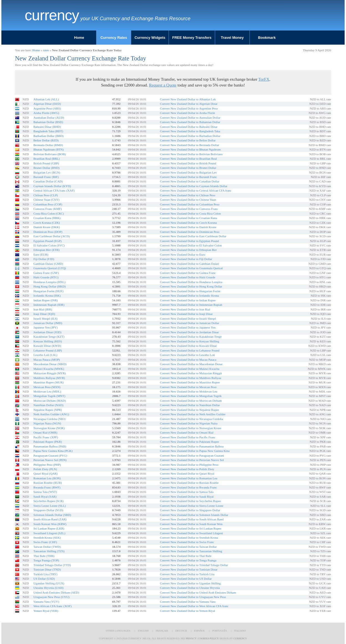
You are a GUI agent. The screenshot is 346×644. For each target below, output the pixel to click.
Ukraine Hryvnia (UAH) (48, 588)
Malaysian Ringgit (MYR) (49, 373)
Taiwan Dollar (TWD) (47, 547)
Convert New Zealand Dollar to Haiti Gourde (188, 277)
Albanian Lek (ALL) (46, 99)
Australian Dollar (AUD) (49, 118)
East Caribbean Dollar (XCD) (51, 236)
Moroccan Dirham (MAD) (49, 401)
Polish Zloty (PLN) (45, 469)
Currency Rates (114, 38)
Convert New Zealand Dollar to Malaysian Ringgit (191, 373)
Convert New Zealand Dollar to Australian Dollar (190, 118)
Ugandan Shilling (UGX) (49, 583)
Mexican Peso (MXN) (47, 387)
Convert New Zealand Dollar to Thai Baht (186, 556)
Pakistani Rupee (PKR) (48, 442)
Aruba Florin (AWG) (46, 113)
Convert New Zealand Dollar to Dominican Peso (190, 232)
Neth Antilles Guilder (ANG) (51, 414)
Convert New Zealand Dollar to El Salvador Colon (191, 245)
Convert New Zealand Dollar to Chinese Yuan (188, 200)
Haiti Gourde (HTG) (46, 277)
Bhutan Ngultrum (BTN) (48, 149)
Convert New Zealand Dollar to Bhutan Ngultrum (190, 149)
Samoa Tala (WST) (45, 492)
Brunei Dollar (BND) (46, 168)
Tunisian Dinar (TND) (47, 569)
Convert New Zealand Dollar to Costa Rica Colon (190, 213)
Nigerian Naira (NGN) (47, 423)
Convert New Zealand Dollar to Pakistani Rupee (189, 442)
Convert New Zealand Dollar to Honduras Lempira (191, 282)
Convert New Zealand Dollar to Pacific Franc (188, 437)
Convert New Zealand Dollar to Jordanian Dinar (189, 332)
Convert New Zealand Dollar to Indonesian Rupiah (191, 305)
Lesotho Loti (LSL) (45, 355)
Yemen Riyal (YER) (46, 611)
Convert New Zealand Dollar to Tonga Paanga (188, 560)
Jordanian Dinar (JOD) (47, 332)
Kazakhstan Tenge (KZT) (49, 337)
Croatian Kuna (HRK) (47, 218)
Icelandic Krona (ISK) (47, 296)
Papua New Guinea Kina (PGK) (53, 451)
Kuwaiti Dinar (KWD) (47, 346)
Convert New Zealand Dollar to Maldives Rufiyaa (191, 378)
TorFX (264, 79)
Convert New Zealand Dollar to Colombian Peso (190, 204)
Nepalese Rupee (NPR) (48, 410)
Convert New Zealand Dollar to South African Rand (192, 519)
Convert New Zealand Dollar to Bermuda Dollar (189, 145)
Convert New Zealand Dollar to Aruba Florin (188, 113)
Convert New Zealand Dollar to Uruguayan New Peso (193, 597)
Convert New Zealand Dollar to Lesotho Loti (188, 355)
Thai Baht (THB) (44, 556)
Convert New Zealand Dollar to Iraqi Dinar (186, 314)
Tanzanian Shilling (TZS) (49, 551)
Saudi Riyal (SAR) (45, 497)
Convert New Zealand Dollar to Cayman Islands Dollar (194, 186)
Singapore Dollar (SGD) (48, 510)
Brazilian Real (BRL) (46, 159)
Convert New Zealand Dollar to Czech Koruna (188, 223)
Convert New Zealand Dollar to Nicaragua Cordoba (192, 419)
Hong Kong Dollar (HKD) (49, 286)
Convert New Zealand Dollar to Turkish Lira (187, 574)
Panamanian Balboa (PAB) (50, 446)
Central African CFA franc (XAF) (54, 190)
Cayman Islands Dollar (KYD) (52, 186)
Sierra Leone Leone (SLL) (49, 506)
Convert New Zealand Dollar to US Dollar (186, 579)
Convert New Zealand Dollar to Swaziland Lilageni (191, 533)
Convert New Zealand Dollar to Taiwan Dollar (188, 547)
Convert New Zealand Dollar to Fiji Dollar (186, 259)
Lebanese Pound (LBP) (48, 350)
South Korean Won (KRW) (50, 524)
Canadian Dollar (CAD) (48, 181)
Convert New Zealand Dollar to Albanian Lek (188, 99)
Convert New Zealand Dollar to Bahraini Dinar (189, 127)
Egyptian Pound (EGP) (47, 241)
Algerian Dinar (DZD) (47, 104)
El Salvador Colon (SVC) (49, 245)
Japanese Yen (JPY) (45, 327)
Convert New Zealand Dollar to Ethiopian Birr (188, 250)
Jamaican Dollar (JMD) (48, 323)
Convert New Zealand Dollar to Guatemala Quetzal (191, 268)
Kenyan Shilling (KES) (48, 341)
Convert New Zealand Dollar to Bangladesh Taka (190, 131)
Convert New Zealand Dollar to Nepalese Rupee (189, 410)
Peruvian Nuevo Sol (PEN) (50, 460)
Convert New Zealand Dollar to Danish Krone (188, 227)
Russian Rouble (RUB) (47, 483)
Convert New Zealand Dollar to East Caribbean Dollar (193, 236)
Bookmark (267, 38)
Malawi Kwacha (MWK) (49, 369)
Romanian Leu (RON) (47, 478)
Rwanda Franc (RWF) (47, 487)
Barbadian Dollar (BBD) (48, 136)
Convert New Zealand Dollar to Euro (183, 254)
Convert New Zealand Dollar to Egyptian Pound (189, 241)
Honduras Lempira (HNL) (49, 282)
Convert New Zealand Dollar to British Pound (188, 163)
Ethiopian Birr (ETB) (46, 250)
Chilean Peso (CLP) (45, 195)
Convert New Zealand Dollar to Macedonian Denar (191, 364)
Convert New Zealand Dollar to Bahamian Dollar (190, 122)
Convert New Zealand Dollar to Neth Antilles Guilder (193, 414)
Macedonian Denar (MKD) (50, 364)
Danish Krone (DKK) (46, 227)
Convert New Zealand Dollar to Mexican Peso (188, 387)
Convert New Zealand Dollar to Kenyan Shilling (190, 341)
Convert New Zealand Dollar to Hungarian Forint (190, 291)
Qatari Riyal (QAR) (45, 474)
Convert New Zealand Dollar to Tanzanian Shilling (191, 551)
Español (200, 631)
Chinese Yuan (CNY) (46, 200)
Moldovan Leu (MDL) (47, 391)
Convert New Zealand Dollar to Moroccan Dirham (191, 401)
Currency (52, 15)
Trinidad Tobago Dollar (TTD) (52, 565)
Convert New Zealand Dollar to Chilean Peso (188, 195)
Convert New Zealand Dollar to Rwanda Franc (189, 487)
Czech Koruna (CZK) (46, 223)
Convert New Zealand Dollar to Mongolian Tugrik (191, 396)
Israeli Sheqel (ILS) (45, 319)
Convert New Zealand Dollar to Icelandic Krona (189, 296)
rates (46, 50)
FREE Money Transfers (192, 38)
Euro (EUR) (41, 254)
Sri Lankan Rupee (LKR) (49, 528)
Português (220, 631)
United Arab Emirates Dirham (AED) (56, 592)
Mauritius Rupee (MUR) (48, 382)
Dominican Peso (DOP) (48, 232)
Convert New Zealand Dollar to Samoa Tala (187, 492)
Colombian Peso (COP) (48, 204)
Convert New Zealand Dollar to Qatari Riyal (187, 474)
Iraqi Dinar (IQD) (44, 314)
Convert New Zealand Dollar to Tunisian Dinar (189, 569)
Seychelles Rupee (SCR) (48, 501)
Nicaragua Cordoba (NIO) (49, 419)
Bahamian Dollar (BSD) (48, 122)
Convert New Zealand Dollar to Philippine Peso (189, 465)
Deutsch (181, 631)
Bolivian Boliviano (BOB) (49, 154)
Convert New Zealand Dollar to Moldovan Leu (189, 391)
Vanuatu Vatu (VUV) (46, 602)
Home (79, 38)
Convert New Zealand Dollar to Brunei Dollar (188, 168)
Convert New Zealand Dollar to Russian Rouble (189, 483)
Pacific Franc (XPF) (46, 437)
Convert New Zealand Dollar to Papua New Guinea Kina (195, 451)
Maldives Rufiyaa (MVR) (49, 378)
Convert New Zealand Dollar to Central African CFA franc (196, 190)
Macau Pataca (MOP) (46, 360)
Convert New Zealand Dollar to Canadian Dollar (190, 181)
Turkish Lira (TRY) (45, 574)
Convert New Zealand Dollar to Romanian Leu (189, 478)
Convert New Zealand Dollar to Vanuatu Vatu (188, 602)
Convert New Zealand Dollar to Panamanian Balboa (192, 446)
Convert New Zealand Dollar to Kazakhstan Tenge (191, 337)
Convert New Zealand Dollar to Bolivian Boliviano (191, 154)
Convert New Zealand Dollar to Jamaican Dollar (190, 323)
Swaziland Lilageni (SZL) (49, 533)
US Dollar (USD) (44, 579)
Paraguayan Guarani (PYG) (50, 455)
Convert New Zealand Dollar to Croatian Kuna (189, 218)
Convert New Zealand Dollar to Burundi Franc (189, 177)
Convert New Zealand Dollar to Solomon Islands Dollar (194, 515)
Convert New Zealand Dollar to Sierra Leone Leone (192, 506)
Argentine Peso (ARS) (47, 108)
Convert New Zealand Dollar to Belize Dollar (188, 140)
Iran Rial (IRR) (43, 309)
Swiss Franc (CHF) (45, 542)
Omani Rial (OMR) (45, 432)
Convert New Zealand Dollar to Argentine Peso (189, 108)
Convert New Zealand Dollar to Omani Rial (187, 432)
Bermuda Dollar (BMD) (48, 145)
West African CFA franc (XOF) (52, 606)
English (143, 631)
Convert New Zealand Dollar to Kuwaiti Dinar (188, 346)
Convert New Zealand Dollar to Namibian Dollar (190, 405)
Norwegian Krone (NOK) (49, 428)
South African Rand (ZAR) (50, 519)
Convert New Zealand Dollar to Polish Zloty (187, 469)
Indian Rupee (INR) (45, 300)
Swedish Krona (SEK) (47, 538)
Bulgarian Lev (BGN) (47, 172)
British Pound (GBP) (46, 163)
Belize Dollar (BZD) (46, 140)
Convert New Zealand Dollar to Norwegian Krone (191, 428)
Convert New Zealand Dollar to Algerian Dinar (189, 104)
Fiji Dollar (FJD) (44, 259)
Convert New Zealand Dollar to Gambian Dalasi (189, 264)
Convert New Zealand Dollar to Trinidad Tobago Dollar (194, 565)
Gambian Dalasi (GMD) (48, 264)
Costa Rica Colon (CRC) (49, 213)
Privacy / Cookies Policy (202, 638)
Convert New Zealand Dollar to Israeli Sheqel (188, 319)
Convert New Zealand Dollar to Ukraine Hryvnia (190, 588)
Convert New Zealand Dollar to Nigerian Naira (189, 423)
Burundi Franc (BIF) (46, 177)
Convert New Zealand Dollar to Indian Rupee (188, 300)
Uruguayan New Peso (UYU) (51, 597)
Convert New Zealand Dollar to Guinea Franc (188, 273)
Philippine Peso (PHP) (47, 465)
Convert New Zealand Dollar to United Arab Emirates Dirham (198, 592)
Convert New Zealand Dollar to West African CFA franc (194, 606)
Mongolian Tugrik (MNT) (49, 396)
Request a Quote (163, 85)
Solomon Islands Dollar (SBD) (52, 515)
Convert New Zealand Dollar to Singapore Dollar (190, 510)
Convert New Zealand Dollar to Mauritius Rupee (190, 382)
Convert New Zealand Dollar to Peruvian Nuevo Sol (192, 460)
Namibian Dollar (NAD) (48, 405)
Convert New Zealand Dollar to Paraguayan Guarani (192, 455)
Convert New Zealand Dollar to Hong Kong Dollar (191, 286)
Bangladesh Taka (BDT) (48, 131)
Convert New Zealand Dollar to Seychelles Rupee (190, 501)
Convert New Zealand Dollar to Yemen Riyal (188, 611)
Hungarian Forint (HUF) (48, 291)
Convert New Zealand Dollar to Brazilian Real (188, 159)
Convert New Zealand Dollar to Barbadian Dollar (190, 136)
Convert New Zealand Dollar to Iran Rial (185, 309)
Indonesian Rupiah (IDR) (49, 305)
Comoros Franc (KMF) (47, 209)
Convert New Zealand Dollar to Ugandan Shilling (190, 583)
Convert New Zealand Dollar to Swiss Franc (187, 542)
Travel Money (232, 38)
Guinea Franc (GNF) (46, 273)
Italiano (240, 631)
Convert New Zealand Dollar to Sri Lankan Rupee (191, 528)
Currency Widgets (150, 38)
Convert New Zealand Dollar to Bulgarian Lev (188, 172)
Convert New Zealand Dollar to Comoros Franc (189, 209)
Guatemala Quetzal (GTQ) (49, 268)
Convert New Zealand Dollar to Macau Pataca (188, 360)
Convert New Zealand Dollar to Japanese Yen (188, 327)
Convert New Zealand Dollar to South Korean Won (191, 524)
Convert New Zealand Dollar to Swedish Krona (189, 538)
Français (162, 631)
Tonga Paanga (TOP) (46, 560)
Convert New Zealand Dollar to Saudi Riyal (187, 497)
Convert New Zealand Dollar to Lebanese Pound (190, 350)
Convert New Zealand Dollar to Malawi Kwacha (190, 369)
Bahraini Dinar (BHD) (47, 127)
